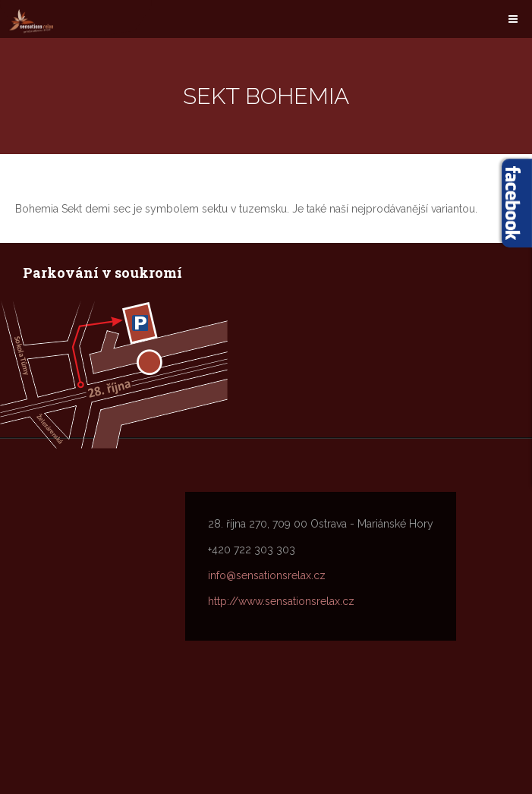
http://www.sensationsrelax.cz (281, 601)
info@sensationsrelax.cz (267, 575)
